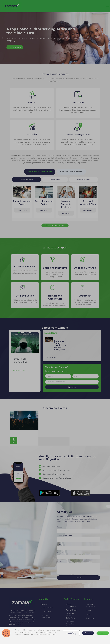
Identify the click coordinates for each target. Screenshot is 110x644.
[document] (55, 322)
